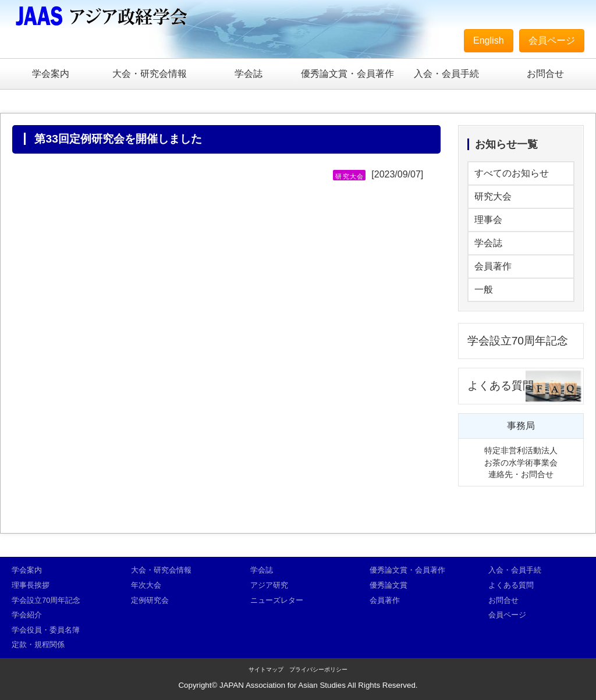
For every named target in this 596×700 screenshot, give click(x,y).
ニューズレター (277, 600)
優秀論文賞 (389, 585)
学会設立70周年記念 (518, 341)
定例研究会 (150, 600)
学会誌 (249, 74)
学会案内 (51, 74)
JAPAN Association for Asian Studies (283, 685)
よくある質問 (501, 385)
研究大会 (493, 196)
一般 (484, 289)
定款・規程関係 (38, 644)
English (488, 40)
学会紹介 (27, 615)
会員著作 (493, 266)
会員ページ (552, 40)
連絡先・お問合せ (521, 474)
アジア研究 (269, 585)
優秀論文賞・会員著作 (347, 74)
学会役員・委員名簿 (46, 630)
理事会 (488, 220)
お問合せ (545, 74)
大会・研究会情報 (150, 74)
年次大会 (146, 585)
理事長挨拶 (31, 585)
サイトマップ (266, 669)
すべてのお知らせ (512, 173)
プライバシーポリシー (318, 669)
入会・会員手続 (446, 74)
